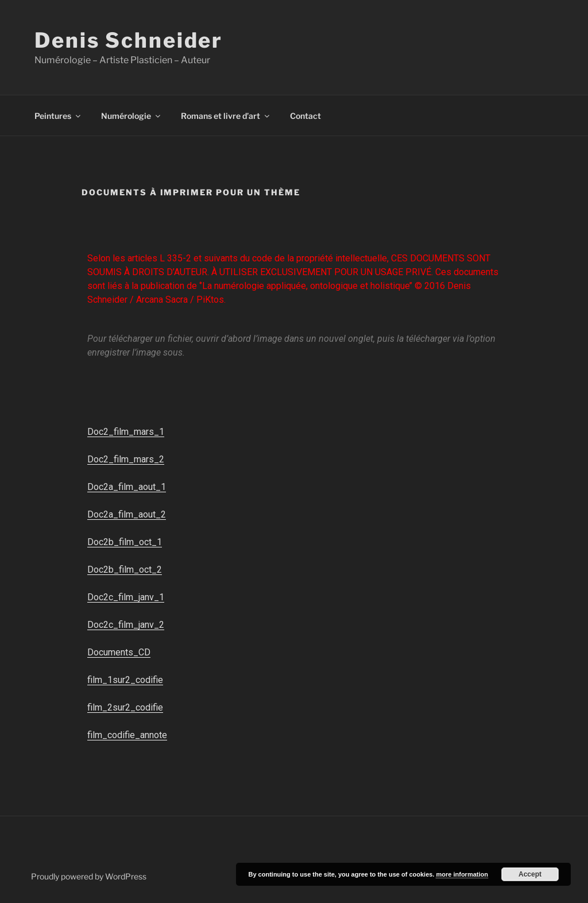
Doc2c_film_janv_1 (126, 597)
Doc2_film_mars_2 (126, 459)
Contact (305, 116)
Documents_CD (119, 652)
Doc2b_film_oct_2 (125, 570)
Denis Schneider (129, 40)
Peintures (58, 116)
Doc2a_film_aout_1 (127, 487)
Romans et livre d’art (226, 116)
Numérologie (131, 116)
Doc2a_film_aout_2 (127, 514)
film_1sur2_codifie (125, 680)
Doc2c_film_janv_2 (126, 625)
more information (462, 874)
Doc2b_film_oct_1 (125, 542)
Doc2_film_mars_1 (126, 432)
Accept (530, 874)
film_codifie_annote (127, 735)
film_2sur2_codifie (125, 707)
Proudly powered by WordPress (89, 876)
